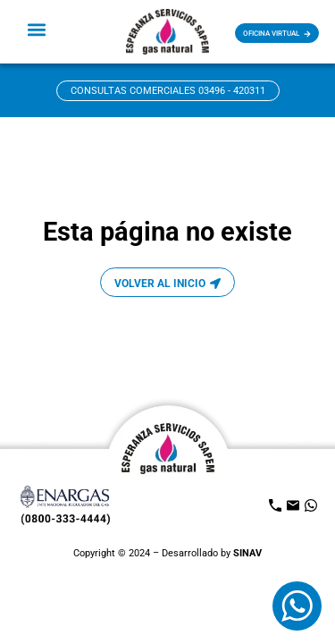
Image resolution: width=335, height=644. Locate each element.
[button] (37, 29)
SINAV (247, 553)
